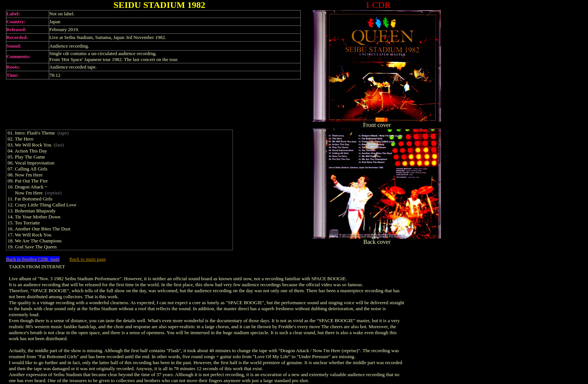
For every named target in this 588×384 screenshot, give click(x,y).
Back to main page (88, 259)
